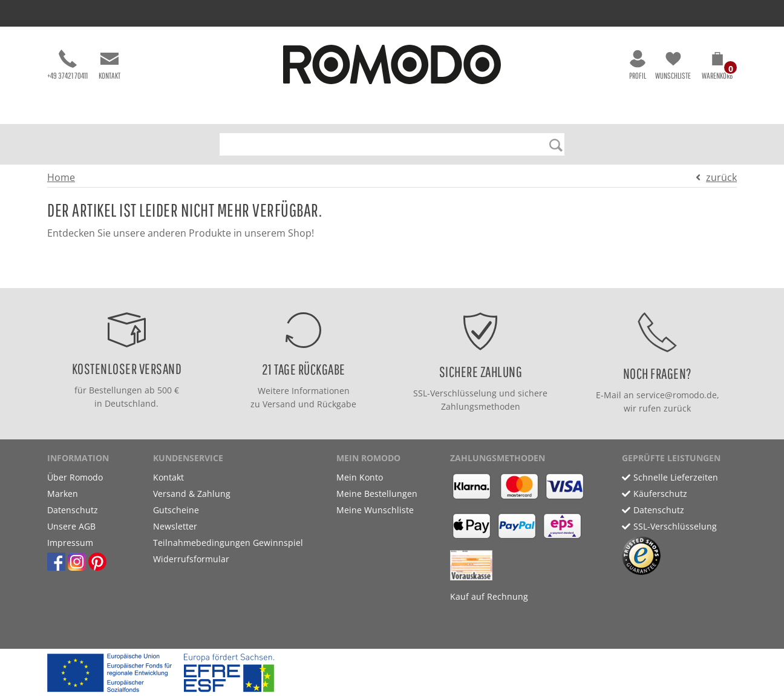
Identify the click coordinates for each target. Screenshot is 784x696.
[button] (717, 68)
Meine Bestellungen (377, 494)
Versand (279, 404)
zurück (721, 177)
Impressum (70, 543)
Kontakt (109, 65)
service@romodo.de (677, 395)
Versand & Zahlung (192, 494)
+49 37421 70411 (67, 65)
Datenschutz (73, 510)
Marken (63, 494)
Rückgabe (337, 404)
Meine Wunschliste (375, 510)
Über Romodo (75, 477)
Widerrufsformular (191, 559)
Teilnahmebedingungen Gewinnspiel (228, 543)
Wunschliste (673, 65)
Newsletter (175, 526)
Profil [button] (638, 65)
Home (61, 177)
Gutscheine (176, 510)
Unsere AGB (71, 526)
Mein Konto (360, 477)
